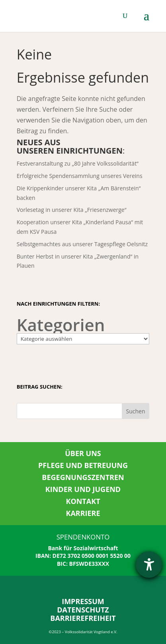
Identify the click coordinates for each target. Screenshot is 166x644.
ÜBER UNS (83, 453)
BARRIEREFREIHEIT (83, 618)
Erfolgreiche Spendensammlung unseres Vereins (80, 176)
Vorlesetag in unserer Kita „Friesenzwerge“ (72, 210)
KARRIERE (83, 513)
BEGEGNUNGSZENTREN (83, 477)
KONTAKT (83, 501)
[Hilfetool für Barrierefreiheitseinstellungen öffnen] (149, 565)
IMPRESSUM (83, 601)
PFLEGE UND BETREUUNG (83, 465)
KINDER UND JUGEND (83, 489)
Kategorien (61, 325)
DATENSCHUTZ (83, 610)
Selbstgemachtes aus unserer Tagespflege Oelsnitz (82, 244)
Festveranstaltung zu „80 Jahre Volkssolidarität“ (78, 163)
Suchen (135, 411)
